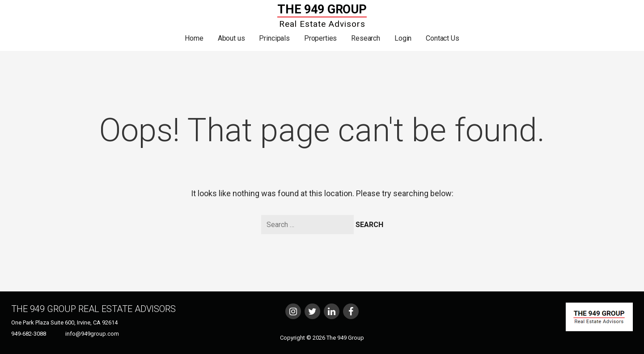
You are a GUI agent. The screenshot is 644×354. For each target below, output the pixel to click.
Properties (320, 38)
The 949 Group (322, 9)
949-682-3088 (29, 334)
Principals (274, 38)
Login (403, 38)
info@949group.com (92, 334)
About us (231, 38)
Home (194, 38)
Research (366, 38)
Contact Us (442, 38)
